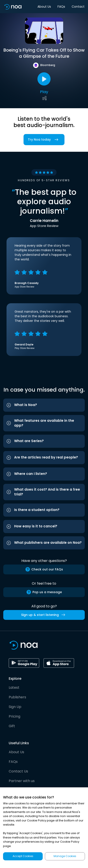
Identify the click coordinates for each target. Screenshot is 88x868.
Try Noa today (44, 140)
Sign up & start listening (44, 615)
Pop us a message (44, 592)
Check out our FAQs (44, 569)
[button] (44, 405)
